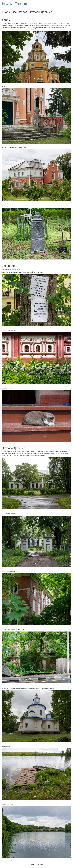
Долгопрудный (65, 860)
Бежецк (57, 860)
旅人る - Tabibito (14, 4)
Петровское (13, 860)
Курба (5, 860)
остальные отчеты (14, 269)
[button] (7, 57)
